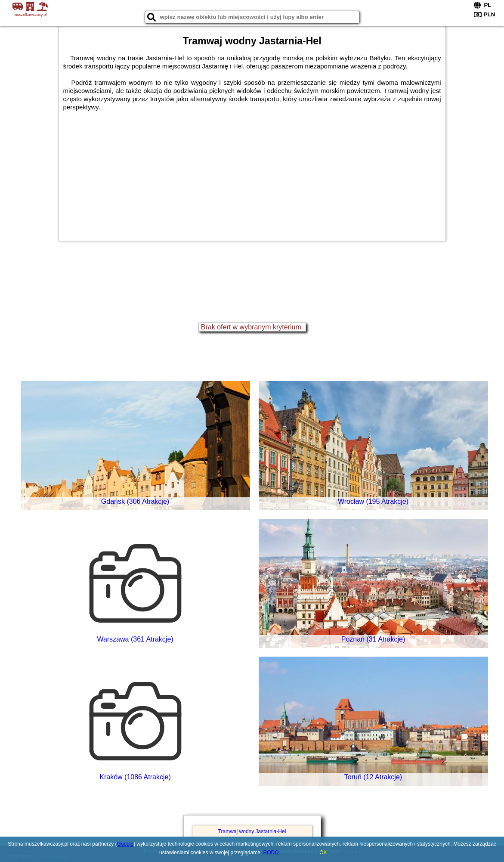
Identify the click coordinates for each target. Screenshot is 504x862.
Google (125, 844)
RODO (271, 853)
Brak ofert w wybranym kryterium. (252, 327)
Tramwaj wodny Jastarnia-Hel (252, 831)
